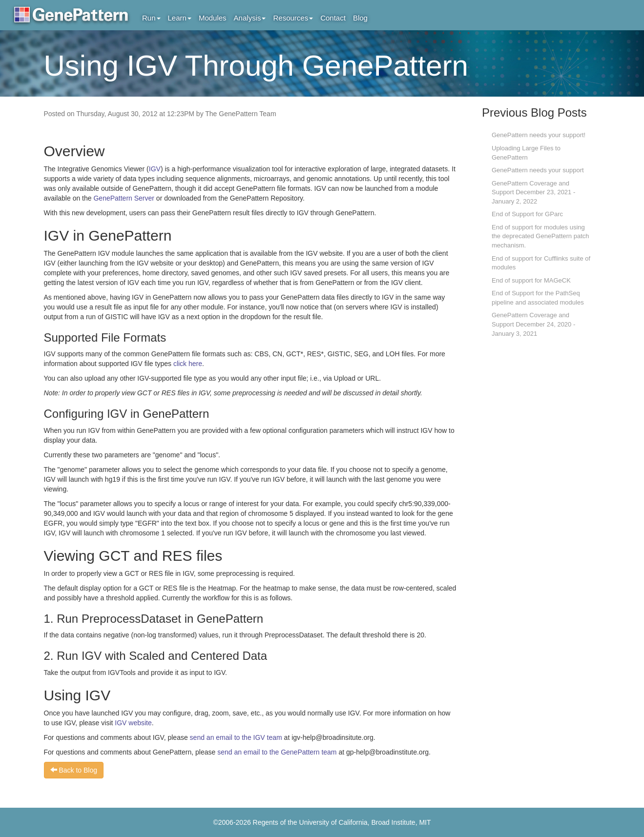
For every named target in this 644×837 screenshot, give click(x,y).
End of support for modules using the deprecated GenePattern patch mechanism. (540, 236)
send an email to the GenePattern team (277, 752)
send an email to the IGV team (236, 737)
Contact (333, 18)
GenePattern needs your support (538, 170)
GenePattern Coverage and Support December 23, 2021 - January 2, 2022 (533, 192)
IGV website (133, 723)
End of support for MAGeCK (531, 280)
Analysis (250, 18)
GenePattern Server (124, 198)
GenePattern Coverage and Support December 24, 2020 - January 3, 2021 (533, 324)
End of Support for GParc (527, 214)
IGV (155, 169)
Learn (180, 18)
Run (151, 18)
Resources (293, 18)
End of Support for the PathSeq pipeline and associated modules (538, 298)
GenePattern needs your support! (539, 135)
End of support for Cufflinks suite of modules (541, 263)
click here (188, 364)
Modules (213, 18)
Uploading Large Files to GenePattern (526, 153)
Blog (360, 18)
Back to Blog (74, 770)
